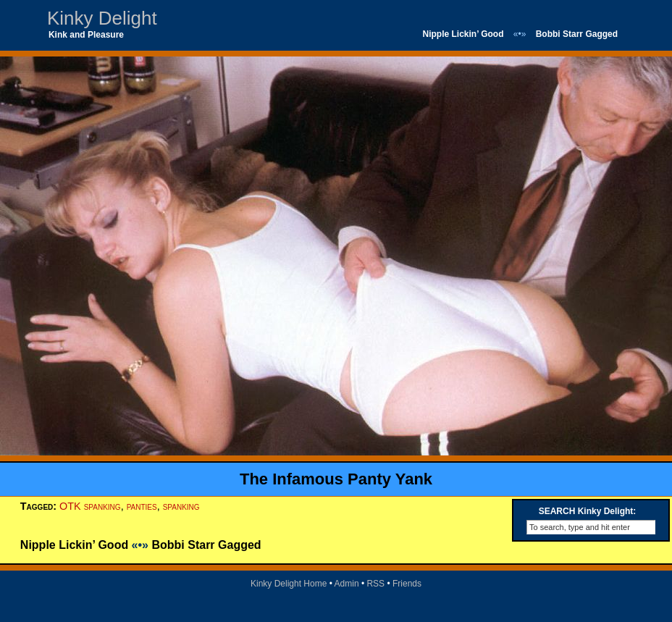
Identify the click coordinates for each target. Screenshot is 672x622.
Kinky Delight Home (289, 584)
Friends (407, 584)
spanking (181, 506)
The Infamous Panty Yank (336, 479)
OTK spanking (90, 506)
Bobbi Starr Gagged (577, 34)
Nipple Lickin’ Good (463, 34)
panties (142, 506)
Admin (347, 584)
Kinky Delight (102, 18)
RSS (375, 584)
